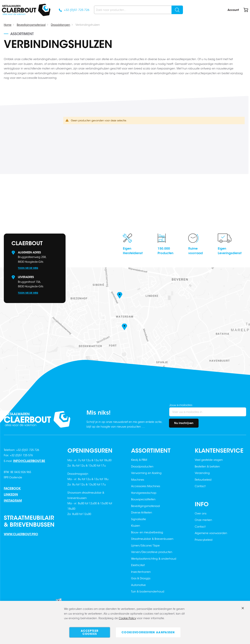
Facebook (12, 488)
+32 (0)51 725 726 (77, 10)
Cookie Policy (127, 618)
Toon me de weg (28, 268)
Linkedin (11, 494)
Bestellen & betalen (207, 467)
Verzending (202, 473)
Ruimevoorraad (196, 251)
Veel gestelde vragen (209, 460)
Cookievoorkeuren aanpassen (148, 632)
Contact (200, 486)
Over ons (201, 513)
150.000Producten (165, 251)
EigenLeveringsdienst (230, 251)
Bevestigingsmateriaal (31, 25)
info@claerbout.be (29, 461)
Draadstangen (60, 25)
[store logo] (26, 10)
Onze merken (203, 520)
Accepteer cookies (90, 632)
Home (8, 25)
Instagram (13, 501)
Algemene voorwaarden (211, 533)
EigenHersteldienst (133, 251)
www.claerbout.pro (21, 534)
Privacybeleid (204, 540)
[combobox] (138, 10)
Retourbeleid (203, 480)
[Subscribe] (184, 423)
